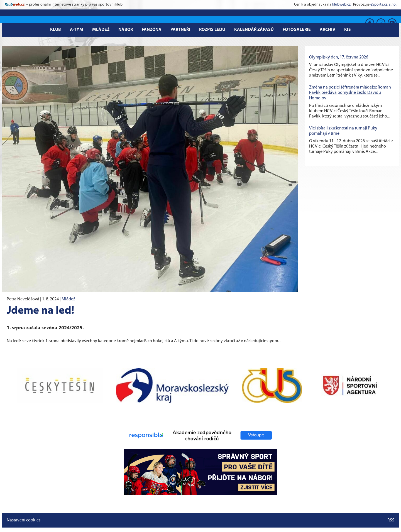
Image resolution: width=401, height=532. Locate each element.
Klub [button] (56, 30)
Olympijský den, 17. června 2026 (339, 57)
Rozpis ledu (212, 30)
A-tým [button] (77, 30)
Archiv (327, 30)
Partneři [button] (180, 30)
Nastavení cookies (24, 520)
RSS (391, 520)
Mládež (68, 299)
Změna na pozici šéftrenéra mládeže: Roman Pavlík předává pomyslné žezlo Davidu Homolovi (350, 93)
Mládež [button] (101, 30)
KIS (348, 30)
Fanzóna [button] (152, 30)
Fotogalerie (297, 30)
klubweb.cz (341, 5)
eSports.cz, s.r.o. (383, 5)
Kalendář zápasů (254, 30)
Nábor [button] (126, 30)
